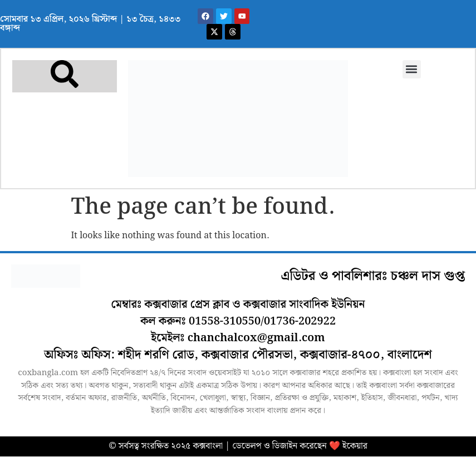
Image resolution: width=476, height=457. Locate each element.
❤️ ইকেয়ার (348, 447)
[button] (411, 70)
